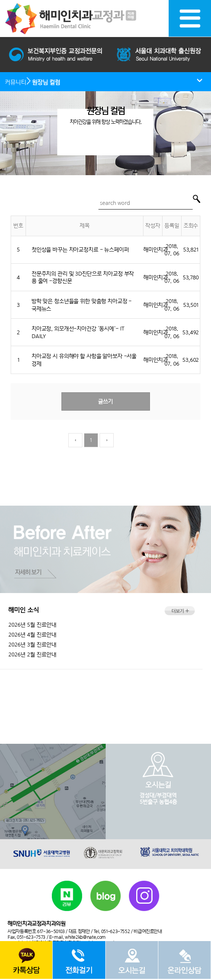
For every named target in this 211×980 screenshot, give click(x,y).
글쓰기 (105, 401)
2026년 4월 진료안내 (32, 635)
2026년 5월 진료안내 (32, 625)
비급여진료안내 (148, 931)
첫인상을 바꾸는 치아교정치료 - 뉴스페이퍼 (80, 249)
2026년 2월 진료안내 (32, 654)
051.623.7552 (105, 694)
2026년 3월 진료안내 (32, 645)
